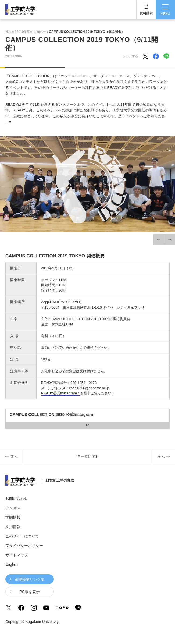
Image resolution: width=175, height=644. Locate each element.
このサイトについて (22, 536)
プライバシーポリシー (24, 546)
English (12, 564)
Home (10, 32)
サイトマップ (17, 555)
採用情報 (13, 527)
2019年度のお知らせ (32, 32)
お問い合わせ (17, 498)
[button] (159, 240)
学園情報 (13, 517)
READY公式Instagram (59, 393)
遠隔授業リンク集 (30, 579)
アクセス (13, 508)
